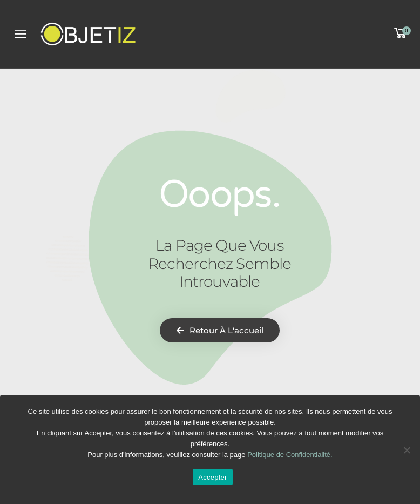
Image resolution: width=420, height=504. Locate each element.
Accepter (212, 477)
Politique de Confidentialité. (290, 455)
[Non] (407, 450)
